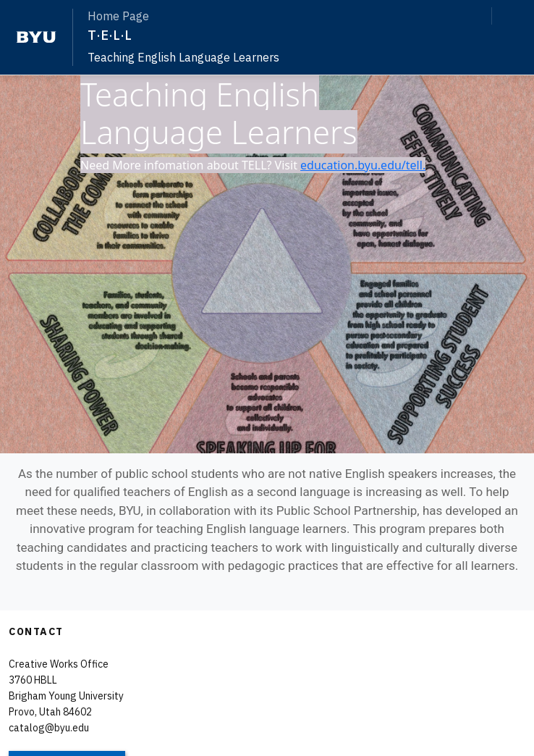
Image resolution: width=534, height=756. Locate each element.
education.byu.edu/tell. (363, 165)
